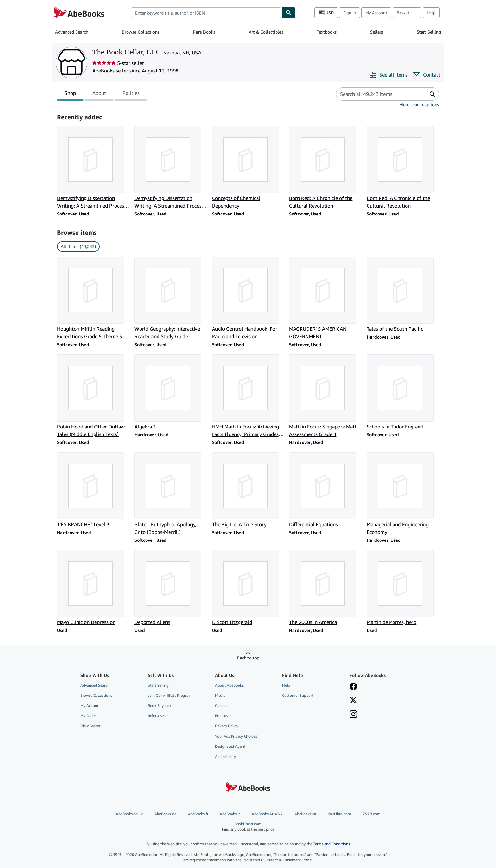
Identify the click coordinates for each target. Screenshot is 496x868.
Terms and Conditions (332, 844)
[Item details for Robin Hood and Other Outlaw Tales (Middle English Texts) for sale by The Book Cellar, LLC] (93, 396)
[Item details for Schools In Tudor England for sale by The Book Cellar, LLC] (403, 392)
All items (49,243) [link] (78, 246)
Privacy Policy (227, 726)
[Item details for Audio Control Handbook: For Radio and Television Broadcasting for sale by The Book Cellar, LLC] (248, 298)
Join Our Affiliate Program (170, 695)
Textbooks (327, 32)
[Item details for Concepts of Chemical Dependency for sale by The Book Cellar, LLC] (248, 168)
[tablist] (102, 94)
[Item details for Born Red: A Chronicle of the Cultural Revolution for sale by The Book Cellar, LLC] (325, 168)
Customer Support (298, 695)
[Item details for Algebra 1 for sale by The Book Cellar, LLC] (171, 392)
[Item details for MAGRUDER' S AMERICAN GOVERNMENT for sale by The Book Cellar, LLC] (325, 298)
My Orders (89, 716)
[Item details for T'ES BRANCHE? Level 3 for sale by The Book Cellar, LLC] (93, 490)
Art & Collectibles (266, 32)
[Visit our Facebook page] (353, 687)
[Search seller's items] (375, 94)
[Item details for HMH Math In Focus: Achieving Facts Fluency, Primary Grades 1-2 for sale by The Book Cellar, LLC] (248, 396)
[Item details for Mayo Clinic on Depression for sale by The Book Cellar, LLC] (93, 588)
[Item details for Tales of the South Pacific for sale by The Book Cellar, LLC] (403, 295)
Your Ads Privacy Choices (236, 736)
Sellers (377, 32)
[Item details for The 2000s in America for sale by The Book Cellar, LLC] (325, 588)
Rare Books (204, 32)
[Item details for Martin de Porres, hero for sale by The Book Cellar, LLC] (403, 588)
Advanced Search (72, 32)
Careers (221, 706)
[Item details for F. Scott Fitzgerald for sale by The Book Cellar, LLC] (248, 588)
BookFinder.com (248, 827)
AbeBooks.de (165, 814)
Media (220, 695)
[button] (432, 94)
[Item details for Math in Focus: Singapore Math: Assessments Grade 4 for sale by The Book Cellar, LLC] (325, 396)
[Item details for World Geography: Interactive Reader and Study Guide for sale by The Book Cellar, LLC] (171, 298)
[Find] (288, 13)
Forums (221, 716)
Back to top (248, 658)
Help (431, 13)
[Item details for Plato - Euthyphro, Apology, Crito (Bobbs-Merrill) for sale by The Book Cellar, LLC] (171, 494)
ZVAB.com (372, 814)
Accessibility (226, 756)
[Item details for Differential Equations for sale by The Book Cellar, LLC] (325, 490)
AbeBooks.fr (198, 814)
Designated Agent (230, 746)
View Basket (90, 726)
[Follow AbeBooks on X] (353, 701)
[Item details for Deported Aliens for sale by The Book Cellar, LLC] (171, 588)
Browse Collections (141, 32)
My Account (376, 13)
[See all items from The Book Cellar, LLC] (388, 75)
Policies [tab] (131, 94)
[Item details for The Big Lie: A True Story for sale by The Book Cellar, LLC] (248, 490)
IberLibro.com (339, 814)
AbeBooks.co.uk (129, 814)
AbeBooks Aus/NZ (267, 814)
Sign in (350, 13)
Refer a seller (158, 716)
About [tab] (99, 94)
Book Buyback (160, 706)
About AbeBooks (229, 685)
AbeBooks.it (230, 814)
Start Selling (429, 32)
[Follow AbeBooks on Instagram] (353, 715)
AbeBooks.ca (305, 814)
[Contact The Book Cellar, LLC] (427, 75)
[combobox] (206, 13)
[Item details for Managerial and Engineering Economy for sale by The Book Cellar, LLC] (403, 494)
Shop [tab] (70, 94)
